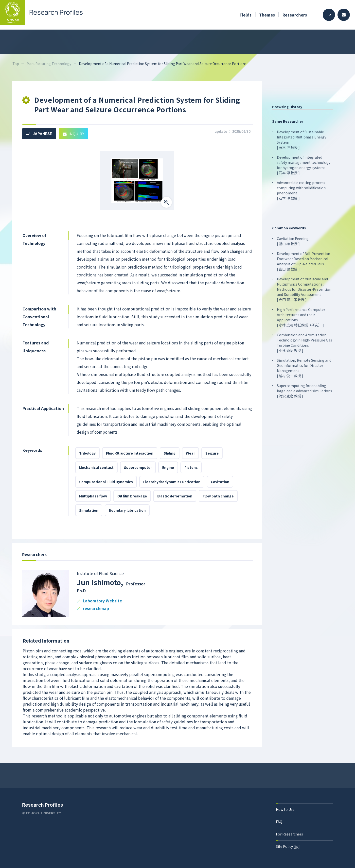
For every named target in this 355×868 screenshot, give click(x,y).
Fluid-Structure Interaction (130, 453)
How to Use (285, 809)
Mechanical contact (96, 467)
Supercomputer (138, 467)
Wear (190, 453)
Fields (246, 15)
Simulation (89, 510)
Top (16, 64)
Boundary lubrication (127, 510)
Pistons (191, 467)
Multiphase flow (93, 496)
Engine (168, 467)
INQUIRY (73, 134)
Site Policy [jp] (288, 846)
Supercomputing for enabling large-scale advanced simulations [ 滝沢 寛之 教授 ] (304, 391)
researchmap (96, 609)
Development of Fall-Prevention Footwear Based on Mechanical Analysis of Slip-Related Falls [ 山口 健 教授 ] (303, 261)
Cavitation (220, 482)
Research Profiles (43, 805)
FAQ (279, 822)
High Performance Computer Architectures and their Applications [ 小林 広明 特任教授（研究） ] (301, 317)
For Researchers (289, 834)
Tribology (87, 453)
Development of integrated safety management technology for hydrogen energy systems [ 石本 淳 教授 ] (304, 165)
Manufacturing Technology (49, 64)
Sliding (170, 453)
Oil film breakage (132, 496)
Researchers (295, 15)
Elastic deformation (175, 496)
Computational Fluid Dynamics (106, 482)
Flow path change (218, 496)
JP (329, 15)
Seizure (212, 453)
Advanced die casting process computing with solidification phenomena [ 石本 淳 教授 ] (301, 190)
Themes (267, 15)
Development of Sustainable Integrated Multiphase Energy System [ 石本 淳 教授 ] (302, 140)
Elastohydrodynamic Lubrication (172, 482)
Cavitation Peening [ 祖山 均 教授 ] (293, 241)
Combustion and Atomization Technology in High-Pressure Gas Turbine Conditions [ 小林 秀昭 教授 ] (304, 343)
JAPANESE (39, 134)
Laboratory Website (102, 601)
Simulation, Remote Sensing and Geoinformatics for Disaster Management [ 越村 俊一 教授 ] (304, 368)
